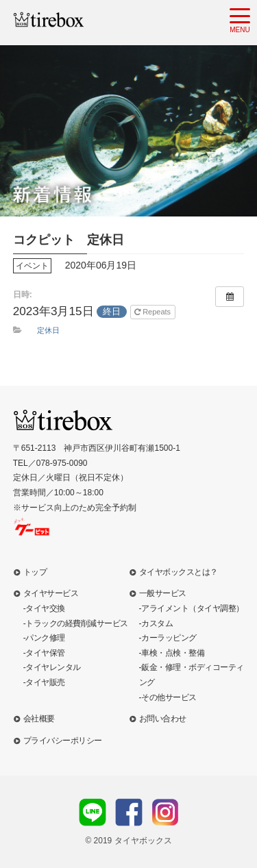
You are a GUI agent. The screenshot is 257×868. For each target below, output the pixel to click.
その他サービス (169, 697)
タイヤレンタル (53, 667)
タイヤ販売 (45, 682)
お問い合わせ (163, 719)
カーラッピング (169, 638)
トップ (35, 572)
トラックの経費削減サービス (77, 623)
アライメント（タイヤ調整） (193, 608)
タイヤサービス (51, 593)
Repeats (154, 312)
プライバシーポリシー (63, 741)
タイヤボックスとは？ (179, 572)
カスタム (157, 623)
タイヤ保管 (45, 653)
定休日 (48, 330)
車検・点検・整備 (173, 653)
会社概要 (39, 719)
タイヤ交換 (45, 608)
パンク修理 (45, 638)
